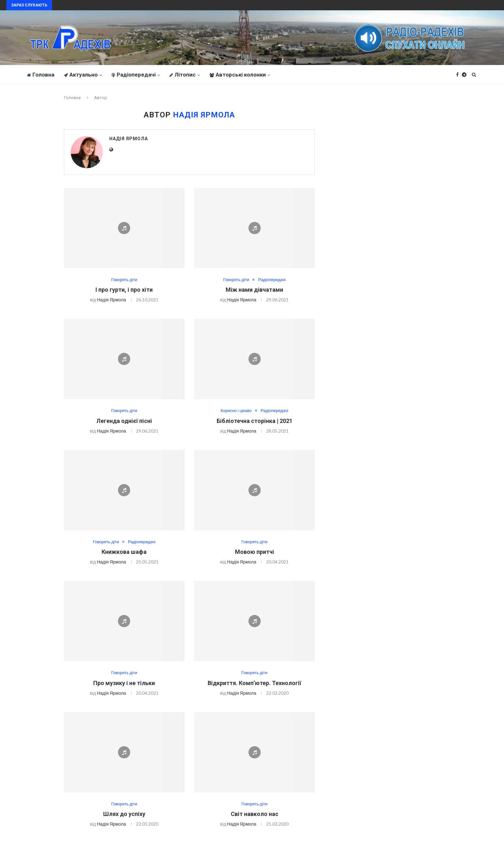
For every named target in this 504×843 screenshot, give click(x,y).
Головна (41, 75)
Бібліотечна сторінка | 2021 (255, 421)
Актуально (81, 75)
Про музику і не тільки (124, 683)
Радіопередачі (134, 75)
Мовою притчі (255, 552)
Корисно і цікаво (236, 411)
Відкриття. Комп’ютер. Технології (254, 683)
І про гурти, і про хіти (124, 290)
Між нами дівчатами (254, 290)
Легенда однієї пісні (124, 421)
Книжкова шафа (124, 552)
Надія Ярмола (129, 139)
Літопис (183, 75)
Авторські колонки (238, 75)
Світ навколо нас (255, 814)
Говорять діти (124, 280)
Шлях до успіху (124, 814)
